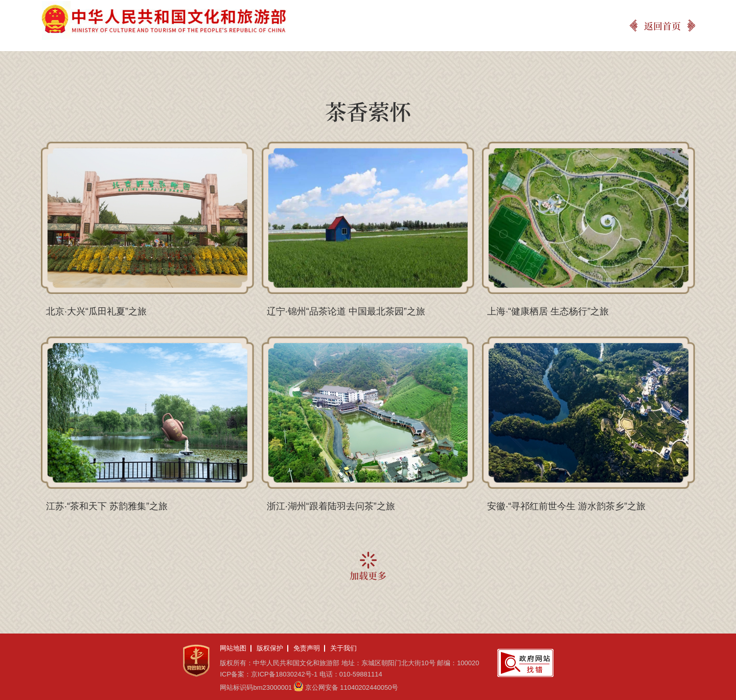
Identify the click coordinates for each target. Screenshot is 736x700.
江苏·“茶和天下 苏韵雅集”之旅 (107, 506)
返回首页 (662, 26)
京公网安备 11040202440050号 (352, 687)
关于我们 (343, 648)
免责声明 (307, 648)
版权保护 (270, 648)
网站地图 (233, 648)
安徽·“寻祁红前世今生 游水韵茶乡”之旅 (566, 506)
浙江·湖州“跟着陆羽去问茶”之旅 (331, 506)
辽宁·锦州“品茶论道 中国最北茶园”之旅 (346, 311)
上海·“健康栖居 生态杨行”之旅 (548, 311)
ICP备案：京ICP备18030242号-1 (269, 674)
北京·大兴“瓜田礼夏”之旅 (96, 311)
